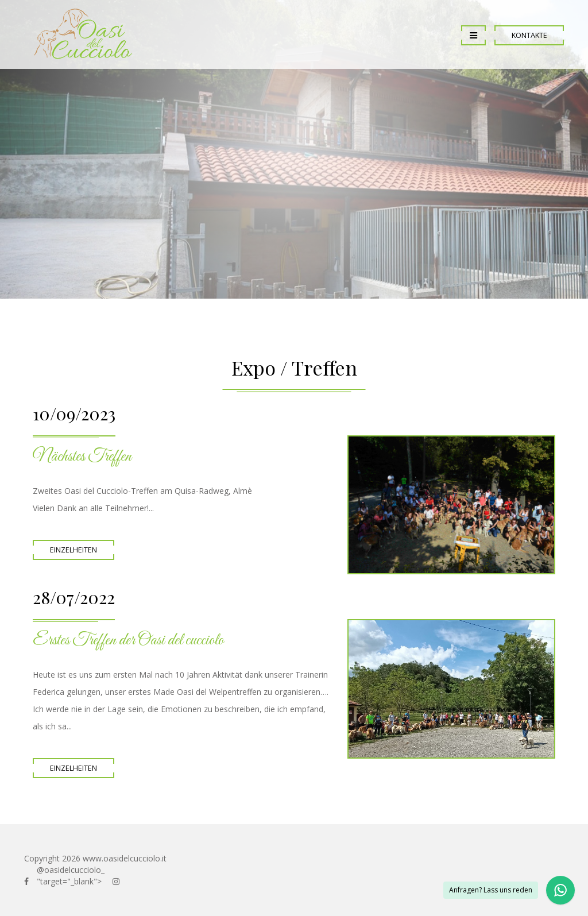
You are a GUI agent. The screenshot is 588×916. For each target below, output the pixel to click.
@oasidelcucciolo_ (71, 870)
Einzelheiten (73, 550)
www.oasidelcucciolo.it (125, 858)
